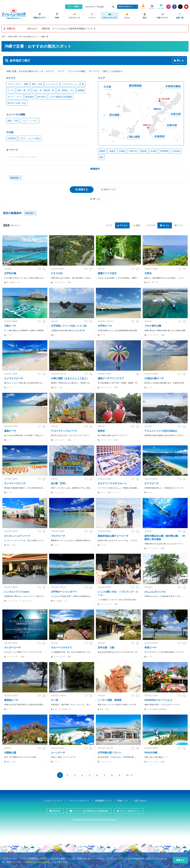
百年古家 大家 (106, 647)
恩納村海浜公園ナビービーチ (113, 535)
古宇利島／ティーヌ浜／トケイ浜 (69, 325)
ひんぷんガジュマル (155, 591)
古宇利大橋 (10, 272)
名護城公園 (10, 752)
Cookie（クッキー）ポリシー (39, 862)
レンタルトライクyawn (17, 591)
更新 (138, 224)
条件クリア (110, 188)
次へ (128, 774)
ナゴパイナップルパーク (64, 430)
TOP (3, 36)
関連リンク (123, 800)
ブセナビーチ (58, 535)
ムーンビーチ (58, 752)
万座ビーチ (10, 325)
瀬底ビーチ (10, 430)
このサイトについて (53, 800)
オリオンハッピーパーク (17, 535)
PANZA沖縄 (151, 752)
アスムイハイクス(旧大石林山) (161, 430)
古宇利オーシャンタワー (64, 591)
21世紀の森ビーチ (154, 377)
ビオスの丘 (57, 272)
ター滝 (54, 699)
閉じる (96, 198)
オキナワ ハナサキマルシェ (112, 482)
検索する (83, 188)
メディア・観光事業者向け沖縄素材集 (90, 810)
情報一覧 (45, 36)
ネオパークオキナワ (62, 647)
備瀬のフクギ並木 (107, 272)
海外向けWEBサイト (126, 7)
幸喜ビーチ (150, 647)
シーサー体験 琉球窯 (110, 699)
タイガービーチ (12, 647)
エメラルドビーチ (14, 377)
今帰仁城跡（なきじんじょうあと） (70, 377)
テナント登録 (73, 7)
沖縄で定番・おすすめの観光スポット (23, 36)
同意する (180, 860)
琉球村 (101, 430)
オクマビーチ (152, 482)
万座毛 (148, 272)
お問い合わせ (140, 800)
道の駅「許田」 (59, 482)
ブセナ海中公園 (153, 325)
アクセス (124, 224)
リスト (180, 224)
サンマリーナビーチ (15, 482)
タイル (166, 224)
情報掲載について (103, 800)
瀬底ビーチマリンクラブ (111, 377)
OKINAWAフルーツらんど (158, 699)
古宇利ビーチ (105, 325)
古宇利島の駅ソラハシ (110, 752)
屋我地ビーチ (11, 699)
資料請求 (56, 810)
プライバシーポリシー (79, 800)
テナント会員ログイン (130, 810)
